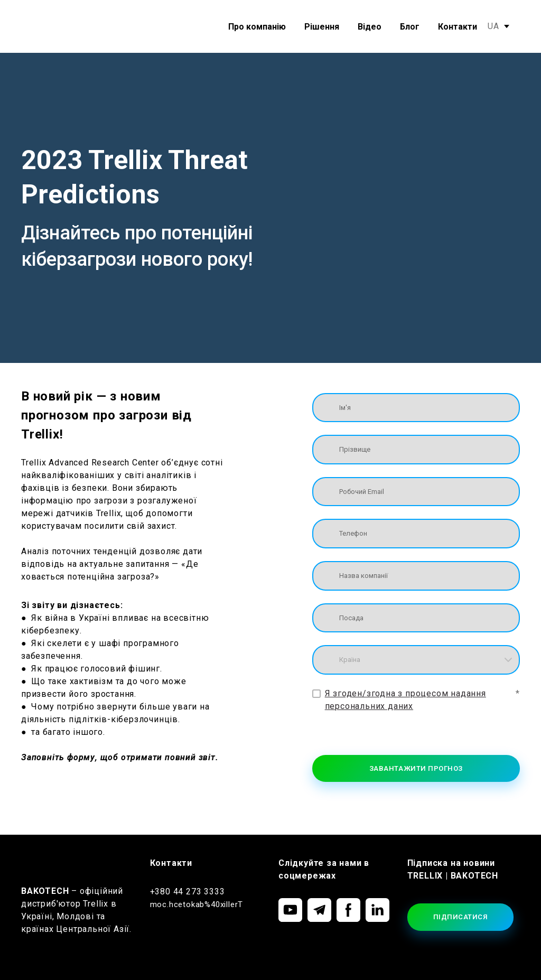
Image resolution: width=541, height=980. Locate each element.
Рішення (322, 27)
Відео (370, 27)
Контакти (458, 27)
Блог (410, 27)
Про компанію (257, 27)
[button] (290, 910)
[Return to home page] (51, 27)
